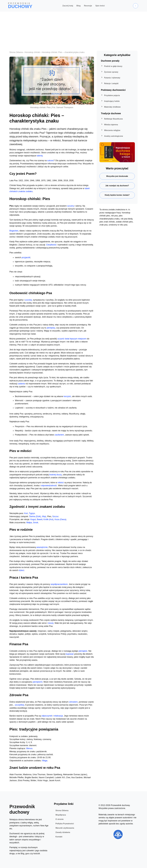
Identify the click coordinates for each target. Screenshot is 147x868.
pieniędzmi (38, 682)
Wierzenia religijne (110, 130)
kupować (70, 654)
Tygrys (32, 513)
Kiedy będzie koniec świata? (117, 195)
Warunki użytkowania (65, 828)
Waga (45, 761)
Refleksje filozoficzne (112, 119)
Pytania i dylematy (110, 78)
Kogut (33, 519)
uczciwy (28, 300)
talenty (40, 156)
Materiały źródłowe (111, 107)
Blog (79, 6)
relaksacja (58, 716)
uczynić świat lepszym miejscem (72, 339)
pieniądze (83, 651)
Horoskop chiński (32, 52)
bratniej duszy (55, 475)
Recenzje (88, 6)
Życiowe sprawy (109, 72)
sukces (50, 161)
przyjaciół (26, 257)
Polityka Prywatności (65, 824)
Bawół (40, 519)
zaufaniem (59, 435)
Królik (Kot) (48, 519)
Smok (36, 523)
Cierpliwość (51, 245)
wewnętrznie (42, 547)
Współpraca (61, 815)
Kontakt (59, 837)
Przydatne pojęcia (110, 95)
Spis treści (100, 6)
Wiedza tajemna (109, 125)
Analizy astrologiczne (112, 136)
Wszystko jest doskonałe (117, 176)
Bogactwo (14, 231)
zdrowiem (73, 702)
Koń (26, 513)
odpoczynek (47, 716)
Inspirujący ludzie (110, 101)
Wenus (29, 748)
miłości (61, 483)
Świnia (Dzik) (35, 516)
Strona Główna (16, 52)
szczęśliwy (20, 705)
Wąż (44, 516)
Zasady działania (63, 832)
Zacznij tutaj (68, 6)
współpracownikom (59, 584)
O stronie (59, 819)
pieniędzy (51, 328)
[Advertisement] (73, 29)
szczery (71, 206)
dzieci (22, 570)
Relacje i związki (110, 84)
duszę (51, 623)
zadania (21, 384)
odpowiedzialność (49, 486)
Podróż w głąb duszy (111, 66)
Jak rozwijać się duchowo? (117, 186)
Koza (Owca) (60, 519)
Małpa (29, 523)
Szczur (55, 516)
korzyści (67, 396)
